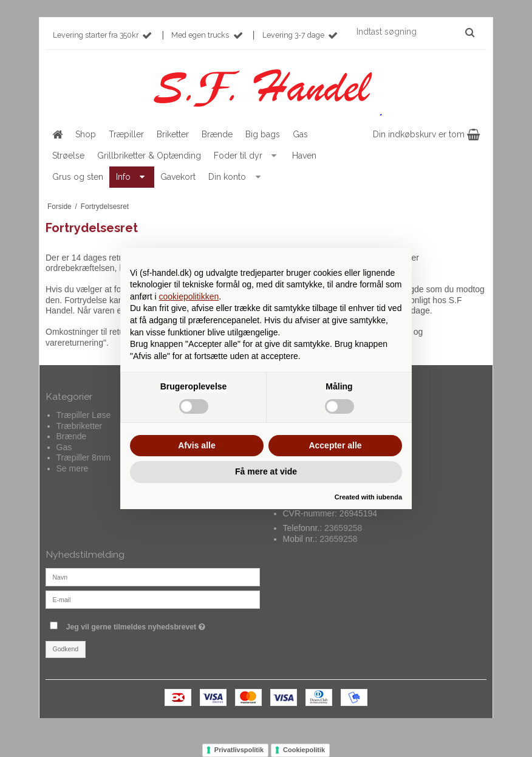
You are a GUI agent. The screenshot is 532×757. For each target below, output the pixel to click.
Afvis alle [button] (196, 445)
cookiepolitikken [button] (189, 296)
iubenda (389, 497)
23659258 (343, 528)
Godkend (66, 649)
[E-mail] (153, 599)
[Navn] (153, 577)
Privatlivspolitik (239, 750)
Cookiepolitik (304, 750)
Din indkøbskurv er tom (426, 134)
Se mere (73, 468)
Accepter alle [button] (335, 445)
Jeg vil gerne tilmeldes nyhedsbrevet (163, 624)
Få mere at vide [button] (266, 471)
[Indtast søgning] (415, 32)
